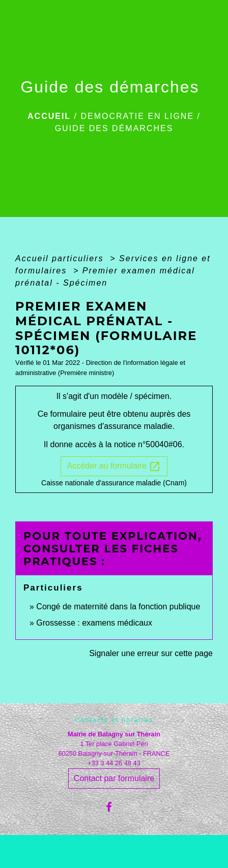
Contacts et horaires (114, 720)
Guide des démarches (114, 128)
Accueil (49, 116)
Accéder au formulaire (114, 467)
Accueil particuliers (61, 258)
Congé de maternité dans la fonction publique (118, 607)
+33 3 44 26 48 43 (114, 763)
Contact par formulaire (114, 778)
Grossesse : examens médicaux (94, 623)
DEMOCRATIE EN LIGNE (137, 116)
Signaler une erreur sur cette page (151, 653)
